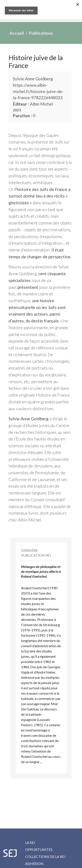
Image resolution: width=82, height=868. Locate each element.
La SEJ (30, 842)
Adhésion (34, 864)
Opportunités (39, 849)
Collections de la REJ (45, 856)
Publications (41, 33)
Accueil (17, 33)
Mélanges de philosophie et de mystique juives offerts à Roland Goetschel (41, 571)
